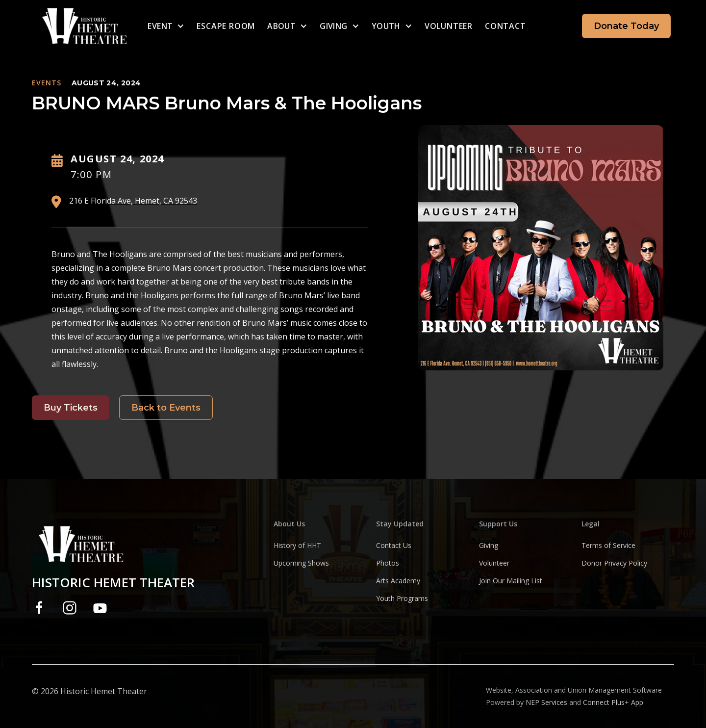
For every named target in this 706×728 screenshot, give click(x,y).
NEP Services (546, 702)
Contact (505, 26)
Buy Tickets (71, 408)
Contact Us (394, 545)
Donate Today (626, 26)
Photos (388, 563)
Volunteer (449, 26)
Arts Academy (398, 581)
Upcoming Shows (301, 563)
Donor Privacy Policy (614, 563)
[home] (57, 26)
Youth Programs (402, 598)
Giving (489, 545)
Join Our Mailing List (511, 581)
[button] (166, 26)
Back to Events (166, 408)
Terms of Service (608, 545)
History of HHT (297, 545)
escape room (226, 26)
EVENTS (47, 83)
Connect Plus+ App (613, 702)
